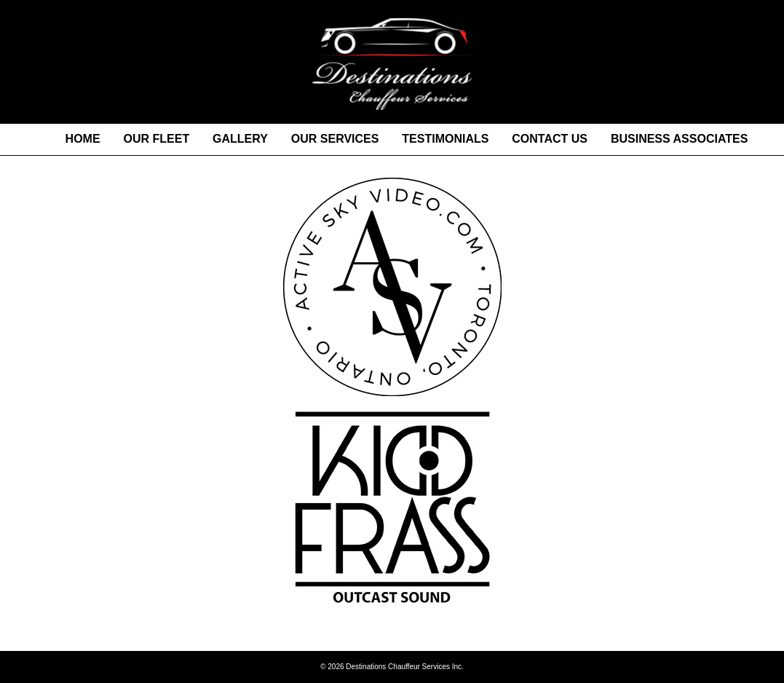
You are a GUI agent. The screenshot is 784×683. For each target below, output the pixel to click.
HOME (83, 139)
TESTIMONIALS (445, 139)
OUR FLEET (156, 139)
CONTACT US (550, 139)
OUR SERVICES (335, 139)
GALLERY (240, 139)
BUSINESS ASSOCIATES (679, 139)
